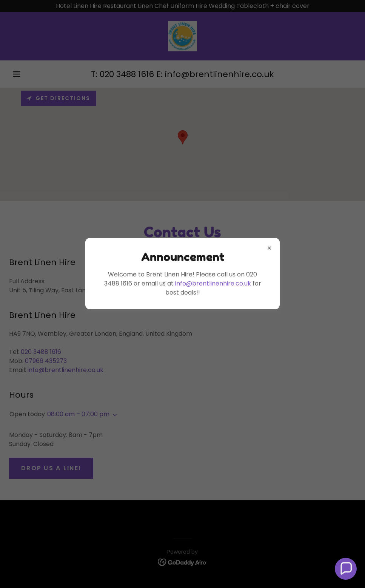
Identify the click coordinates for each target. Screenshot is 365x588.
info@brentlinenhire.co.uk (213, 283)
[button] (346, 569)
